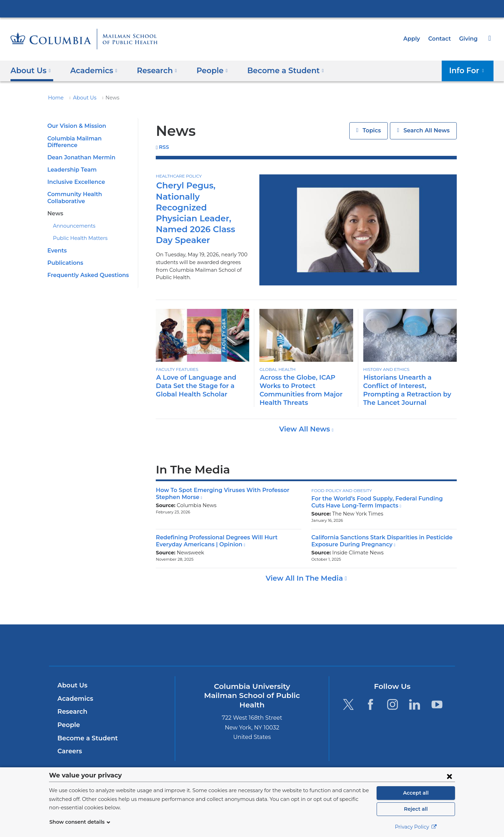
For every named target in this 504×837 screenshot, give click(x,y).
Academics (74, 699)
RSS (164, 147)
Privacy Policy (416, 827)
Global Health (276, 369)
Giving (469, 39)
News (55, 207)
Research (72, 712)
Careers (69, 751)
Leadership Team (70, 163)
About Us (81, 98)
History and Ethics (386, 369)
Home (55, 98)
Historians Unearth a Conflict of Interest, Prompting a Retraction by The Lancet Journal (408, 390)
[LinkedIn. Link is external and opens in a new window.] (415, 704)
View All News (305, 429)
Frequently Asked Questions (85, 268)
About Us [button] (31, 70)
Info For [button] (469, 70)
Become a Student (85, 738)
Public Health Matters (77, 231)
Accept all (416, 793)
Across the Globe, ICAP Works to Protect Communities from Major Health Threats (297, 390)
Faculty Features (177, 369)
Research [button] (152, 70)
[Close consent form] (449, 776)
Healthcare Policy (178, 176)
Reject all (416, 809)
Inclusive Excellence (75, 175)
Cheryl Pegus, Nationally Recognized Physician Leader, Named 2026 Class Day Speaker (202, 207)
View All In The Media (305, 578)
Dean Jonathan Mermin (78, 151)
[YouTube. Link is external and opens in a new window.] (437, 704)
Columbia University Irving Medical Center (252, 8)
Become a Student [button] (274, 70)
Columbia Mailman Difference (86, 139)
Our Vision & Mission (75, 126)
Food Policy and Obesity (340, 490)
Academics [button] (91, 70)
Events (56, 244)
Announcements (71, 219)
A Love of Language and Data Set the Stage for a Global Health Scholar (201, 386)
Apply (415, 39)
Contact (441, 39)
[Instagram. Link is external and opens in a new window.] (393, 704)
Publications (64, 256)
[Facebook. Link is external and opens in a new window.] (370, 704)
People (68, 725)
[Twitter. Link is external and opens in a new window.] (348, 704)
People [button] (205, 70)
